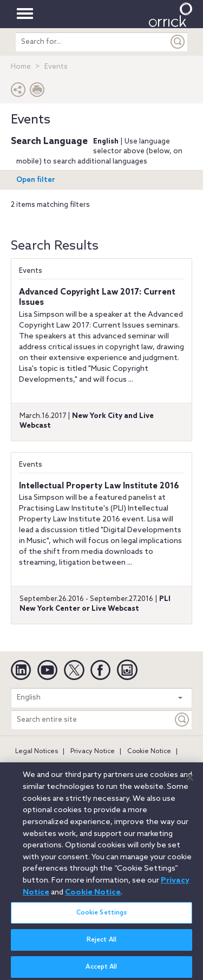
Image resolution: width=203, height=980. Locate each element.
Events (31, 271)
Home (21, 67)
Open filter (36, 180)
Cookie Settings (102, 918)
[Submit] (178, 42)
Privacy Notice (93, 752)
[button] (18, 92)
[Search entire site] (92, 720)
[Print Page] (37, 92)
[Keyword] (182, 720)
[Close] (190, 782)
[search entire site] (92, 42)
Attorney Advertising (48, 766)
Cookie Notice (149, 752)
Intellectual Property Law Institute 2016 (99, 486)
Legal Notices (37, 752)
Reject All (101, 945)
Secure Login (113, 766)
